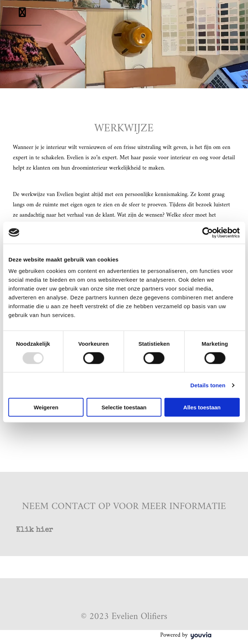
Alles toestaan (202, 407)
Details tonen (208, 385)
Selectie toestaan (124, 407)
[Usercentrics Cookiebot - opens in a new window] (207, 232)
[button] (34, 530)
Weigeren (46, 407)
